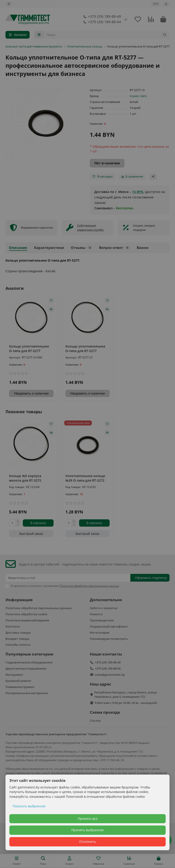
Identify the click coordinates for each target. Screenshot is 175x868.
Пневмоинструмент (20, 687)
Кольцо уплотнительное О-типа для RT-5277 (29, 349)
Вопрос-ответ (115, 248)
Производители (102, 620)
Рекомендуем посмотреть (109, 639)
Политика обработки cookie (26, 614)
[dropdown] (9, 4)
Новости (96, 614)
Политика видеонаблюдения (27, 620)
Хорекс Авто (138, 96)
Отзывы (82, 248)
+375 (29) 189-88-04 (101, 22)
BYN (156, 4)
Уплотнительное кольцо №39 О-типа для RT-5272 (85, 478)
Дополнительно (106, 600)
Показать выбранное (29, 806)
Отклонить (87, 842)
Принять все (88, 819)
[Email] (68, 578)
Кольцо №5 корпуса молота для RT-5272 (25, 478)
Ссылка (95, 720)
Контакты (13, 626)
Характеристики (49, 248)
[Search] (107, 35)
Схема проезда (105, 712)
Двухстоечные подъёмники (26, 668)
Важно (143, 248)
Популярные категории (29, 654)
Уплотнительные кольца (85, 46)
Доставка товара (18, 633)
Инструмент (14, 675)
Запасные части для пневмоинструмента (33, 46)
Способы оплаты (18, 645)
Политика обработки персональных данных (39, 608)
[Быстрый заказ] (31, 533)
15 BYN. (138, 192)
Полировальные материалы (27, 693)
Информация (19, 600)
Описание (18, 248)
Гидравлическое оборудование (29, 662)
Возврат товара (17, 639)
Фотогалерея (99, 633)
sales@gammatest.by (110, 675)
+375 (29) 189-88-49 (101, 17)
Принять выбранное (87, 830)
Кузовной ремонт (18, 681)
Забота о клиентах (104, 608)
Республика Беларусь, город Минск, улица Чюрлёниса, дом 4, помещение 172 (126, 694)
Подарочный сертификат (109, 626)
